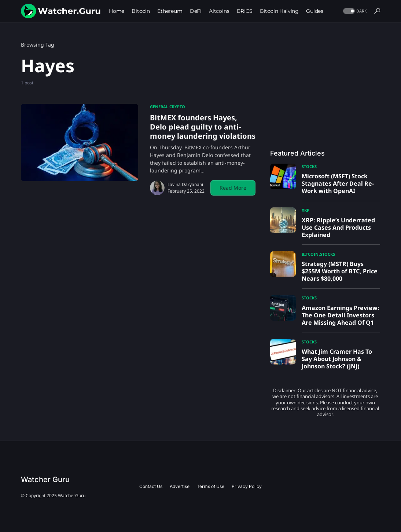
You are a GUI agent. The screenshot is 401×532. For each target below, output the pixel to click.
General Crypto (168, 107)
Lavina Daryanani (185, 184)
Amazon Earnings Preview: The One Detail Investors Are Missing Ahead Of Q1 (341, 315)
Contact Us (151, 486)
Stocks (309, 166)
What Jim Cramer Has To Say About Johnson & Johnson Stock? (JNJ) (337, 359)
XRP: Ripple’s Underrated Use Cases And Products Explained (338, 227)
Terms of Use (211, 486)
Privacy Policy (247, 486)
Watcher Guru (45, 480)
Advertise (180, 486)
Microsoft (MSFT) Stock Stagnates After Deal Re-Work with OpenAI (338, 183)
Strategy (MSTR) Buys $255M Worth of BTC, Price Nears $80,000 (340, 271)
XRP (306, 210)
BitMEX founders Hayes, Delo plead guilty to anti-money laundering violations (203, 127)
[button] (354, 11)
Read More (233, 188)
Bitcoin (310, 254)
